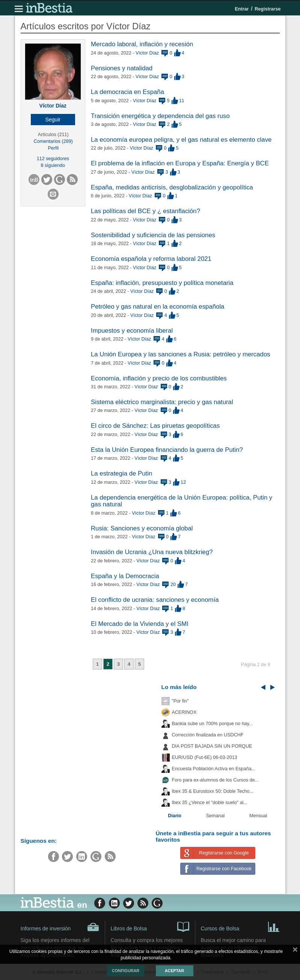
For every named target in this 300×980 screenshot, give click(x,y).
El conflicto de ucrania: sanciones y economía (155, 600)
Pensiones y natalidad (122, 68)
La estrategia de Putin (121, 473)
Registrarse (268, 9)
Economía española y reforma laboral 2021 (151, 259)
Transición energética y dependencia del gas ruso (160, 116)
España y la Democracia (125, 576)
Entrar (242, 9)
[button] (53, 120)
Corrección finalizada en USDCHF (208, 735)
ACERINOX (184, 712)
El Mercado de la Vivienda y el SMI (140, 624)
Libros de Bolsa (150, 926)
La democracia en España (127, 92)
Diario (175, 816)
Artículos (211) (53, 135)
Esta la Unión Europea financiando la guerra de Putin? (167, 450)
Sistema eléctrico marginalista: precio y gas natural (162, 402)
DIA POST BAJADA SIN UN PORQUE (212, 746)
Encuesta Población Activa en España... (214, 769)
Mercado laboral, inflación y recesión (142, 44)
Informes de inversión (60, 927)
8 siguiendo (53, 165)
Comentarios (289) (53, 141)
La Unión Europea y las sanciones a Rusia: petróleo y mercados (181, 354)
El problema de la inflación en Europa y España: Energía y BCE (180, 163)
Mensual (258, 816)
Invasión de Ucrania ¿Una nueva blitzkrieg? (152, 552)
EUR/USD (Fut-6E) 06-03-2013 (205, 757)
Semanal (216, 816)
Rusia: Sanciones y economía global (142, 528)
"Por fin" (180, 701)
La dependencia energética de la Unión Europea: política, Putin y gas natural (182, 501)
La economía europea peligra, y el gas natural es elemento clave (181, 140)
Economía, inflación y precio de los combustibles (159, 378)
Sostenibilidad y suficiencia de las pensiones (153, 235)
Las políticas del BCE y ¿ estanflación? (145, 211)
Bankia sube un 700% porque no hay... (213, 724)
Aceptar (174, 971)
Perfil (53, 148)
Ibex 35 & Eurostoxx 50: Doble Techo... (213, 791)
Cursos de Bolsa (240, 926)
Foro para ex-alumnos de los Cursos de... (216, 780)
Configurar (126, 971)
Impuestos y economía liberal (132, 331)
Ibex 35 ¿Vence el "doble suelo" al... (210, 803)
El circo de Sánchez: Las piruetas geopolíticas (155, 426)
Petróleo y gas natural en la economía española (158, 307)
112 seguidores (53, 159)
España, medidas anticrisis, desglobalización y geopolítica (172, 187)
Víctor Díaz (53, 106)
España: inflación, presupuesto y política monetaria (162, 283)
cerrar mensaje (295, 951)
